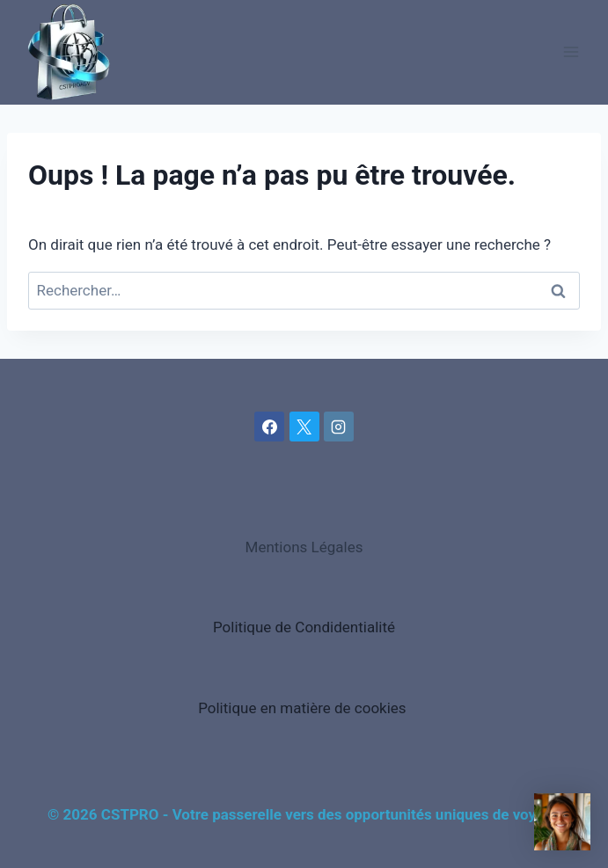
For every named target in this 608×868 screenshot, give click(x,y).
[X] (304, 427)
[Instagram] (339, 427)
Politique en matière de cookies (302, 708)
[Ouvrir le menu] (571, 52)
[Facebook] (269, 427)
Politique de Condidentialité (304, 627)
